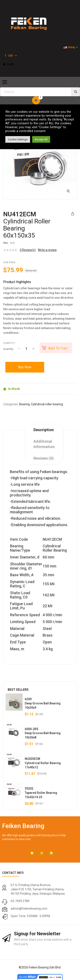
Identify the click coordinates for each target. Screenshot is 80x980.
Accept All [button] (41, 139)
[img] (76, 92)
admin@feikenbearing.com (29, 909)
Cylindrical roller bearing (47, 404)
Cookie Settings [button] (18, 139)
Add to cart (58, 348)
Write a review (47, 250)
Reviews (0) (44, 458)
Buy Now (25, 367)
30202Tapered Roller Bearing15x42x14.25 (41, 793)
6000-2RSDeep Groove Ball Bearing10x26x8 (43, 733)
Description (44, 430)
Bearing (24, 404)
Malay (69, 47)
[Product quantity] (26, 349)
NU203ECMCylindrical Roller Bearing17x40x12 (43, 763)
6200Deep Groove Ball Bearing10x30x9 (43, 703)
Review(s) (28, 250)
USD (11, 56)
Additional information (44, 444)
